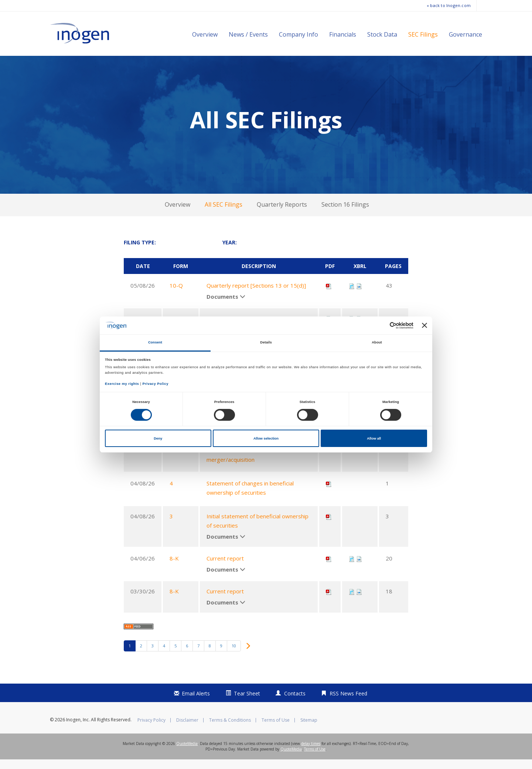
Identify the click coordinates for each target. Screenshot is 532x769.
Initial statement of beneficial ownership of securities (258, 530)
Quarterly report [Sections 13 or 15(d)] (256, 295)
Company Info (299, 34)
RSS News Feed (348, 703)
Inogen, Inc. (78, 729)
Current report (225, 568)
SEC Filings (423, 34)
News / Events (248, 34)
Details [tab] (266, 342)
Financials (343, 34)
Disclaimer (187, 730)
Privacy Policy (151, 730)
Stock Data (382, 34)
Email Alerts (196, 703)
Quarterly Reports (282, 214)
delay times (311, 753)
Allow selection (266, 438)
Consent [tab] (155, 342)
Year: (230, 252)
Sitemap (309, 730)
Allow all (374, 438)
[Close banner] (424, 325)
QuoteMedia (187, 753)
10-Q (176, 295)
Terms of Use (276, 730)
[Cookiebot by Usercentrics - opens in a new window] (381, 326)
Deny (158, 438)
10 (234, 655)
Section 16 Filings (345, 214)
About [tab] (377, 342)
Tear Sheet (247, 703)
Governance (465, 34)
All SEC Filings (224, 214)
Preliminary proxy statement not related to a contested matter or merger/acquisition (258, 460)
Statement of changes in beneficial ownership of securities (250, 497)
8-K (174, 568)
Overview (205, 34)
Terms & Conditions (230, 730)
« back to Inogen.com (449, 5)
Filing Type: (140, 252)
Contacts (295, 703)
